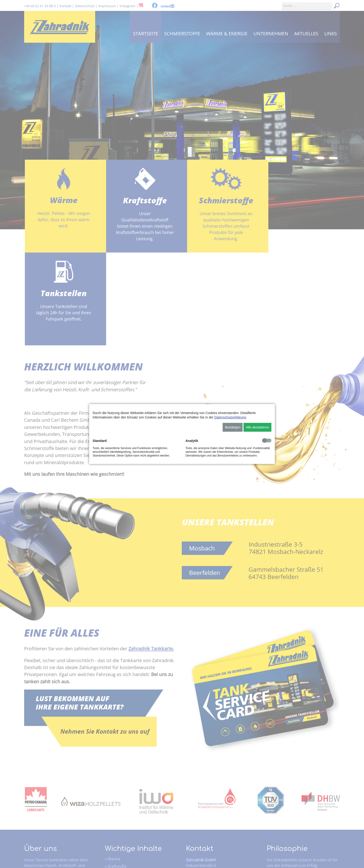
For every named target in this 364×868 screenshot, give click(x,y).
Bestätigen (233, 427)
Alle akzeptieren (257, 427)
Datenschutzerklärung (230, 417)
